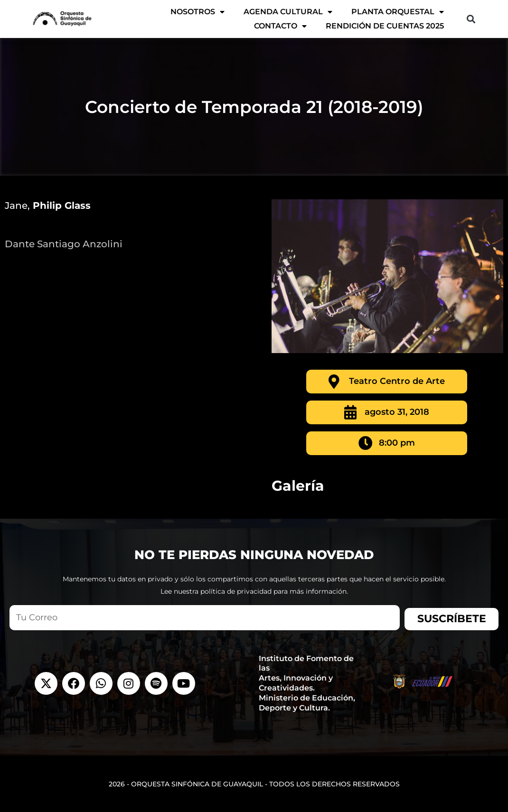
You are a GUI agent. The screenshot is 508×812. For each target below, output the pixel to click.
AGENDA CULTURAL (288, 12)
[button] (471, 19)
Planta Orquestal (398, 12)
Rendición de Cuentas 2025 (385, 26)
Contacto (280, 26)
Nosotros (198, 12)
